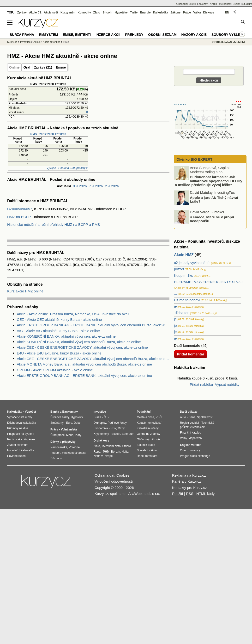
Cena (192, 417)
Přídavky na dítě (18, 428)
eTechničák (198, 427)
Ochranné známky (148, 434)
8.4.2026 (80, 186)
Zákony (175, 13)
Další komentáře (187, 345)
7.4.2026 (96, 186)
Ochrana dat (105, 475)
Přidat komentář (191, 354)
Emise (61, 67)
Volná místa (69, 429)
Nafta (125, 452)
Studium (247, 4)
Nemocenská (59, 447)
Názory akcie (194, 35)
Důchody (56, 458)
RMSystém (48, 35)
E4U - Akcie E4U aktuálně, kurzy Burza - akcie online (59, 353)
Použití (178, 494)
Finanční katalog (191, 433)
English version (191, 445)
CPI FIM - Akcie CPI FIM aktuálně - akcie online (55, 370)
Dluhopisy (100, 423)
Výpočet (30, 412)
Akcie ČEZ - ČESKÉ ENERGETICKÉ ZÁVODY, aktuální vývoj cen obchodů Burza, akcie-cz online (93, 359)
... (176, 294)
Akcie (37, 42)
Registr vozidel (189, 423)
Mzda (70, 435)
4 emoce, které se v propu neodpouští (212, 219)
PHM (106, 452)
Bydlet (237, 4)
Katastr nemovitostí (149, 423)
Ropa (97, 452)
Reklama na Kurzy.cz (189, 475)
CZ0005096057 (20, 209)
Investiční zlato (111, 446)
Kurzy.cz (12, 42)
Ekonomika (101, 428)
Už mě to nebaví (187, 300)
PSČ (159, 417)
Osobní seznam (162, 35)
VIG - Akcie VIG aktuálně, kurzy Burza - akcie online (58, 331)
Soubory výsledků (229, 35)
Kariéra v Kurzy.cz (187, 481)
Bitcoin (107, 13)
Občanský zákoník (149, 439)
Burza (97, 417)
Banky (55, 412)
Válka (197, 13)
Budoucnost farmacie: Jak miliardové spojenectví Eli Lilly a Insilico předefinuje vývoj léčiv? (209, 181)
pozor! (179, 269)
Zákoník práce (146, 445)
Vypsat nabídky (227, 384)
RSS (190, 494)
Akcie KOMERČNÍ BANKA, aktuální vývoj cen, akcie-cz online (66, 336)
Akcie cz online (51, 42)
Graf (27, 67)
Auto (183, 417)
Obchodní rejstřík (186, 4)
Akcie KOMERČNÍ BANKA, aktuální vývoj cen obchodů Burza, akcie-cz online (79, 342)
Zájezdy (203, 4)
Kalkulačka (161, 13)
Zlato (97, 13)
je (175, 306)
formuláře (151, 456)
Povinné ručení (17, 456)
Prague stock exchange (195, 456)
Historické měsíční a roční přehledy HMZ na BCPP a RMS (54, 224)
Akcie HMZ (184, 255)
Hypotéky (121, 13)
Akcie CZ (35, 13)
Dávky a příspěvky (63, 442)
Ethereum (128, 434)
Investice (25, 42)
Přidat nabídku (201, 384)
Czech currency (190, 450)
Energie (145, 13)
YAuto (213, 4)
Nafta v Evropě (103, 456)
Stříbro (126, 446)
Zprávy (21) (43, 67)
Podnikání (144, 412)
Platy (78, 435)
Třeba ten (182, 313)
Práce (187, 13)
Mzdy (121, 428)
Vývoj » (51, 168)
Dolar (77, 423)
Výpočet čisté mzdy (20, 417)
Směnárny (57, 423)
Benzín (116, 452)
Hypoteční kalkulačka (21, 450)
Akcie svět (51, 13)
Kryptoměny (101, 434)
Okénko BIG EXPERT (194, 159)
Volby (183, 438)
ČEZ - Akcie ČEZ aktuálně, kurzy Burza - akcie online (59, 319)
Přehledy (134, 35)
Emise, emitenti (77, 35)
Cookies (123, 475)
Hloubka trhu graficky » (73, 168)
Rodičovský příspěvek (21, 439)
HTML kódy (205, 494)
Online (14, 67)
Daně (140, 456)
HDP (113, 428)
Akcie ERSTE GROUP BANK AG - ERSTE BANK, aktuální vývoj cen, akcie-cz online (84, 376)
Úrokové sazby (60, 417)
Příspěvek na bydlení (21, 434)
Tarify (134, 13)
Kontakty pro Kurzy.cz (189, 488)
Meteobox (225, 4)
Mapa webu (196, 438)
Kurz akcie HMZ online (25, 291)
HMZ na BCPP (19, 217)
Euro (69, 423)
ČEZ (107, 417)
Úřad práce (57, 435)
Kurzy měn (68, 13)
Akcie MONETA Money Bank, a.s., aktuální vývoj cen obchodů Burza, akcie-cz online (84, 364)
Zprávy (22, 13)
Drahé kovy (101, 441)
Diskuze (209, 13)
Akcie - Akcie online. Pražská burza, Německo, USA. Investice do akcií (73, 314)
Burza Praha (22, 35)
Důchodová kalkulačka (22, 423)
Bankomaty (70, 412)
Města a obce (145, 417)
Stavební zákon (147, 450)
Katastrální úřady (148, 428)
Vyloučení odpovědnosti (114, 481)
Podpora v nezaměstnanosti (68, 453)
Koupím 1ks (183, 275)
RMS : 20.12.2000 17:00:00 (48, 134)
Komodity (84, 13)
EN (227, 13)
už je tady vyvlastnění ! (192, 263)
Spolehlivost (205, 417)
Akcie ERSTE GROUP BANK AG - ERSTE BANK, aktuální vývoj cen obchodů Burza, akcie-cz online (93, 325)
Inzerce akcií (108, 35)
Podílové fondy (117, 423)
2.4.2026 (112, 186)
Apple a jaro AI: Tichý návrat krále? (214, 199)
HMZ (66, 42)
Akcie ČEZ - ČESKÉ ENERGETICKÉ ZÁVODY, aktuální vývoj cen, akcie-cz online (82, 347)
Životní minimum (18, 445)
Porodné (74, 447)
